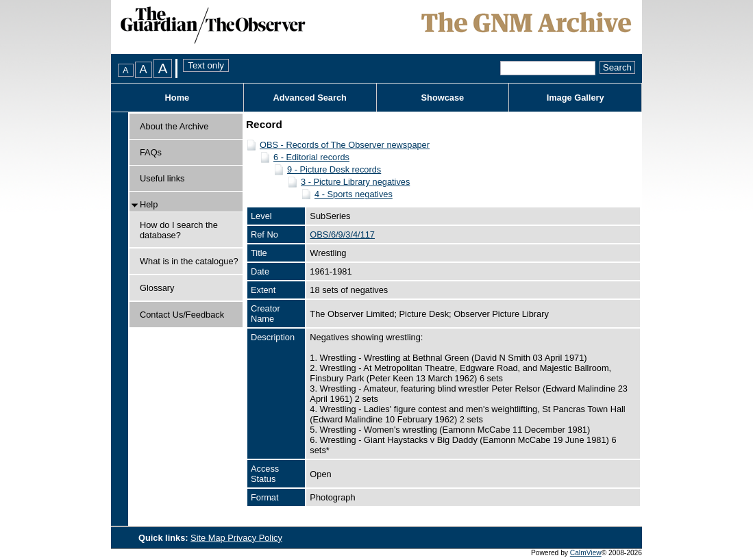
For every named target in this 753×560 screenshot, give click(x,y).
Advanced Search (309, 98)
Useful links (162, 178)
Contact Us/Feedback (182, 315)
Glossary (157, 288)
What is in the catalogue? (189, 261)
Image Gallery (576, 98)
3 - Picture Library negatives (355, 182)
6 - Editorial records (311, 157)
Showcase (443, 98)
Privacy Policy (255, 538)
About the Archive (174, 126)
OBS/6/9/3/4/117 (342, 234)
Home (177, 98)
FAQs (151, 152)
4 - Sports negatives (354, 194)
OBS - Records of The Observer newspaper (345, 145)
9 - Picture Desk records (334, 169)
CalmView (586, 553)
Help (149, 204)
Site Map (209, 538)
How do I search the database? (179, 230)
